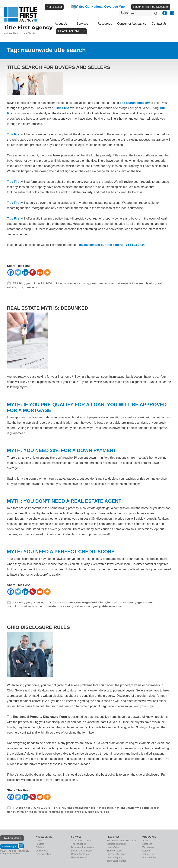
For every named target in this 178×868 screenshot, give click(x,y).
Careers (146, 851)
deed (94, 283)
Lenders (40, 841)
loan (112, 283)
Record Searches (80, 854)
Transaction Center (116, 861)
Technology (148, 847)
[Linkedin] (25, 272)
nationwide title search (132, 283)
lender (103, 283)
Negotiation (15, 812)
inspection (106, 808)
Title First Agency (28, 27)
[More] (47, 272)
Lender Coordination (81, 851)
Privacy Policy (149, 857)
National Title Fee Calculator (151, 7)
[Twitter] (18, 272)
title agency (92, 606)
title (20, 287)
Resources (105, 24)
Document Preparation (82, 847)
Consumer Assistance (132, 24)
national (121, 808)
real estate (40, 812)
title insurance (112, 606)
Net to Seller (54, 7)
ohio (152, 283)
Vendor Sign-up (115, 857)
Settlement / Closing (81, 841)
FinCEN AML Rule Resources (122, 841)
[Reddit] (40, 272)
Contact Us (159, 24)
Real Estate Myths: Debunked (48, 308)
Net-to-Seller (113, 847)
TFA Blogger (21, 283)
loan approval (117, 602)
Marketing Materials (117, 844)
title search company (135, 103)
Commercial (42, 851)
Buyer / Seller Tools (117, 854)
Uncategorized (86, 602)
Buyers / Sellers (43, 854)
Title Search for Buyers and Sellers (59, 67)
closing (84, 283)
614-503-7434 (135, 245)
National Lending (80, 857)
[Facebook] (11, 272)
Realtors (40, 844)
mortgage (135, 602)
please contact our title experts (101, 245)
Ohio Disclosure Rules (38, 627)
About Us (61, 24)
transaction (32, 287)
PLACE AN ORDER (12, 838)
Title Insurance (66, 283)
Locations (147, 844)
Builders (40, 847)
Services (82, 24)
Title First (62, 108)
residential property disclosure (81, 812)
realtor (78, 606)
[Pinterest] (33, 272)
